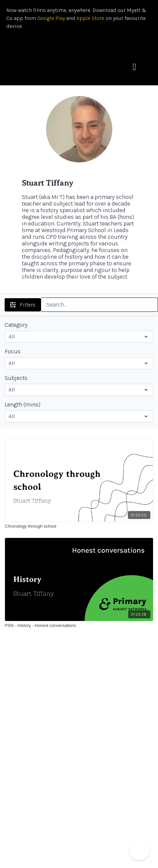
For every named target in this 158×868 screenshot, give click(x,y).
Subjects (16, 378)
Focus (13, 351)
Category (16, 325)
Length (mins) (23, 404)
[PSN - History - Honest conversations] (79, 626)
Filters (23, 305)
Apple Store (90, 18)
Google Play (51, 18)
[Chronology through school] (79, 526)
